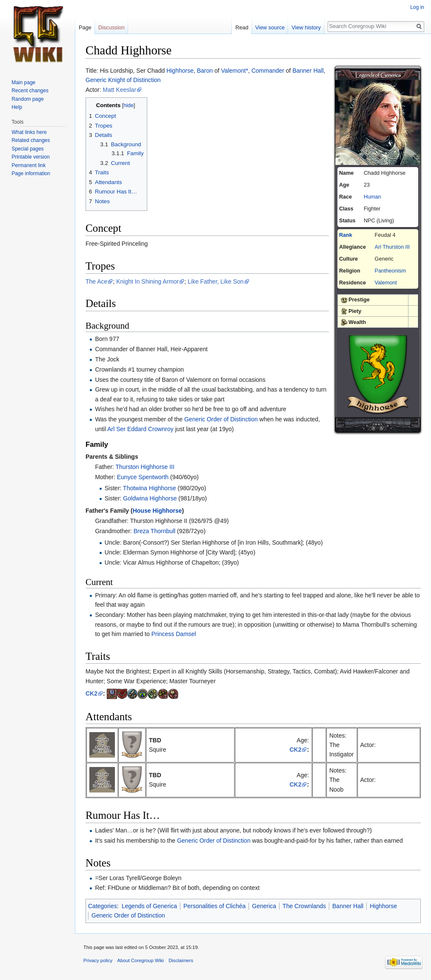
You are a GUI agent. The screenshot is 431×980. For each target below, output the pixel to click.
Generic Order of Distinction (221, 419)
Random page (27, 99)
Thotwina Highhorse (150, 488)
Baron (205, 71)
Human (372, 197)
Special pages (27, 149)
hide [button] (128, 105)
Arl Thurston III (392, 247)
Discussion (111, 27)
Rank (346, 235)
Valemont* (235, 71)
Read (242, 27)
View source (270, 27)
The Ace (96, 281)
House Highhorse (157, 511)
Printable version (30, 157)
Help (17, 107)
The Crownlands (304, 906)
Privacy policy (98, 960)
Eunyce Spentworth (143, 477)
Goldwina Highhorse (150, 498)
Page (85, 27)
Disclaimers (181, 960)
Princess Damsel (174, 634)
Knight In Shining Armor (147, 281)
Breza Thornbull (155, 531)
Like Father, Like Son (216, 281)
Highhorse (180, 71)
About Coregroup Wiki (141, 960)
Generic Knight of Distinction (123, 80)
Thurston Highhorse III (145, 467)
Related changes (31, 140)
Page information (31, 173)
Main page (23, 82)
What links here (29, 132)
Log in (417, 7)
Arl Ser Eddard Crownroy (140, 429)
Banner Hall (308, 71)
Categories (103, 906)
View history (306, 27)
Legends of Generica (149, 906)
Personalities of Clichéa (214, 906)
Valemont (386, 283)
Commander (268, 71)
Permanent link (29, 165)
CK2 (91, 693)
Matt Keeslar (119, 90)
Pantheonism (391, 271)
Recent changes (30, 91)
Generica (264, 906)
